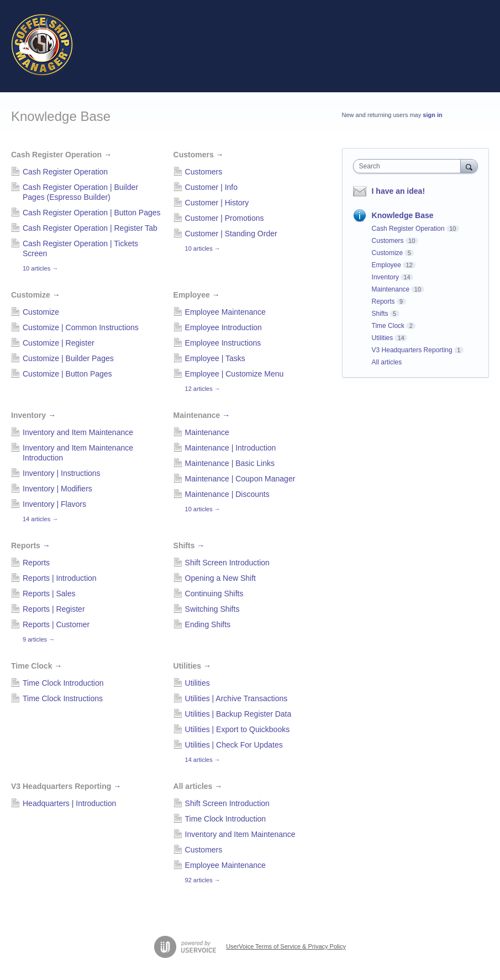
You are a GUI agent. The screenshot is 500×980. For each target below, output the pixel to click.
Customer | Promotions (225, 218)
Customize (36, 295)
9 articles (39, 639)
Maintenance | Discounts (227, 494)
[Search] (469, 166)
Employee (197, 295)
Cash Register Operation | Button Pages (92, 213)
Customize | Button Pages (67, 374)
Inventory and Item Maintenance (78, 432)
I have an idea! (398, 191)
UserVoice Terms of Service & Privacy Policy (286, 946)
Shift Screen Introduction (227, 563)
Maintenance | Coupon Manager (240, 479)
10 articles (40, 268)
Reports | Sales (49, 594)
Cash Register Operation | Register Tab (90, 228)
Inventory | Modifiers (57, 489)
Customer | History (217, 203)
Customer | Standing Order (231, 234)
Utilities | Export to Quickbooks (238, 729)
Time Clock (36, 666)
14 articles (40, 519)
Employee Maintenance (225, 312)
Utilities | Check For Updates (234, 745)
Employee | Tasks (215, 358)
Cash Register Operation (61, 155)
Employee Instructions (223, 343)
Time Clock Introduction (63, 683)
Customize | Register (59, 343)
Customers (199, 155)
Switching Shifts (212, 609)
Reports (31, 545)
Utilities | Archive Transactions (236, 698)
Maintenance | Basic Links (230, 463)
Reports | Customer (56, 624)
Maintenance (202, 415)
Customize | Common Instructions (81, 327)
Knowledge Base (403, 215)
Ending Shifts (208, 624)
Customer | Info (211, 187)
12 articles (203, 389)
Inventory (33, 415)
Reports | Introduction (60, 578)
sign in (432, 115)
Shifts (189, 545)
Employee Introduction (223, 327)
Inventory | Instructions (62, 473)
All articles (198, 786)
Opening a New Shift (220, 578)
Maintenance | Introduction (231, 448)
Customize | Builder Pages (68, 358)
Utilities (192, 666)
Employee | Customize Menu (235, 374)
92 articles (203, 880)
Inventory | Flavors (54, 504)
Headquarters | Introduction (69, 803)
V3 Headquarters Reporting (66, 786)
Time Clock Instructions (63, 698)
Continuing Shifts (214, 594)
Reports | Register (54, 609)
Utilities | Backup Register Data (238, 714)
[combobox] (409, 166)
